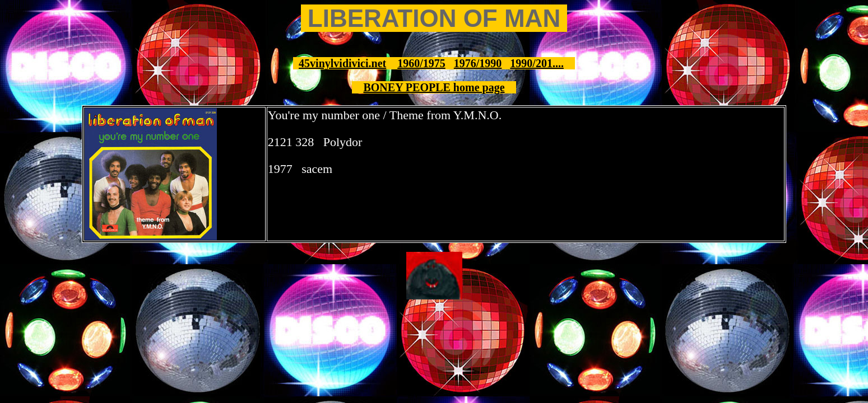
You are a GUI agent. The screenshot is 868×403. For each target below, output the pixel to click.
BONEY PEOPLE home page (434, 87)
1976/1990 (478, 63)
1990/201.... (537, 63)
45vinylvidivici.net (342, 63)
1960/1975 (421, 63)
